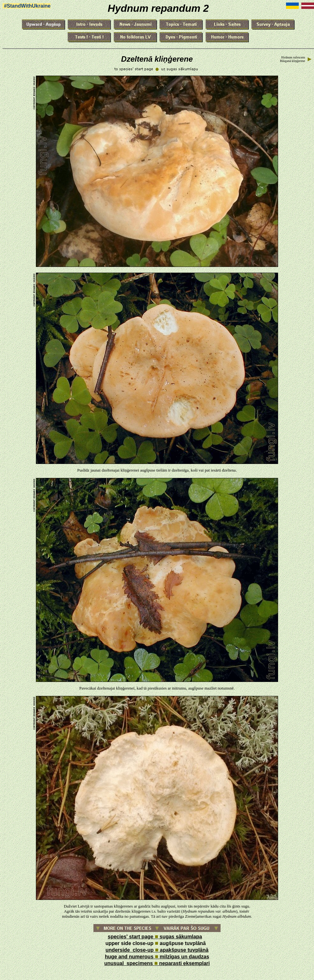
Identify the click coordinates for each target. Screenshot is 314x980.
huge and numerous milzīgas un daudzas (157, 957)
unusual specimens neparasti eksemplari (157, 963)
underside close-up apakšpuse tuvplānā (157, 950)
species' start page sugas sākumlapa (155, 937)
